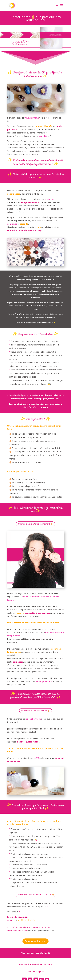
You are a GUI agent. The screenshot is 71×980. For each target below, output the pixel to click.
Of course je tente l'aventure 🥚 (36, 711)
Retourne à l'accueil (35, 941)
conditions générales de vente (42, 931)
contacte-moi (41, 903)
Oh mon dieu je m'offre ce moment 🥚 (35, 524)
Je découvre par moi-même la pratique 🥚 (36, 894)
